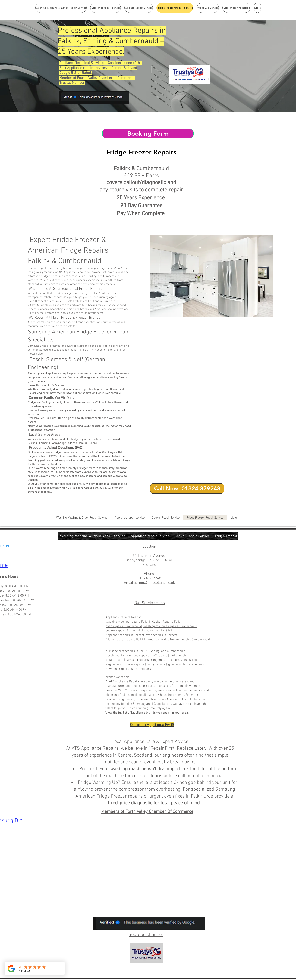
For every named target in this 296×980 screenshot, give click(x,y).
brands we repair (117, 677)
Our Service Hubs (150, 603)
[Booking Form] (148, 133)
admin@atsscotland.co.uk (154, 583)
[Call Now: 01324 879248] (187, 488)
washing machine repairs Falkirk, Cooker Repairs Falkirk (145, 622)
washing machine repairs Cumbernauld (170, 626)
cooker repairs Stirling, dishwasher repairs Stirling (141, 631)
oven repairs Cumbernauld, (125, 626)
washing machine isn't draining (142, 769)
